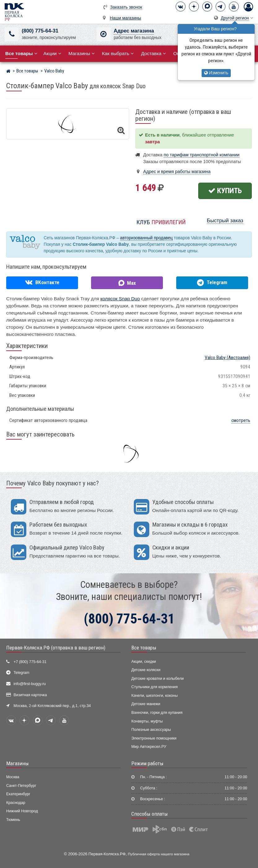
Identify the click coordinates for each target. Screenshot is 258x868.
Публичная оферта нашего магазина (159, 854)
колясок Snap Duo (120, 299)
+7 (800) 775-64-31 (30, 662)
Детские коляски (146, 670)
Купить (225, 191)
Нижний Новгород (22, 811)
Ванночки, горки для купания (157, 713)
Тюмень (13, 820)
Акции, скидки (144, 662)
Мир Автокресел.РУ (149, 747)
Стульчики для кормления (155, 687)
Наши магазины (126, 18)
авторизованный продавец (146, 238)
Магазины (82, 53)
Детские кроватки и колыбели (157, 679)
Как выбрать (118, 53)
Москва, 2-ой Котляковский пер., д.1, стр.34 (52, 706)
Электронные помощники (154, 738)
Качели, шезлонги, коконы (155, 696)
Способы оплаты (150, 814)
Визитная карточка (30, 695)
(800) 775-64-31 (40, 31)
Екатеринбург (18, 794)
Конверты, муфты (147, 721)
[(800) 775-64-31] (12, 34)
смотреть (241, 420)
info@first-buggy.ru (30, 684)
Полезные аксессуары (151, 730)
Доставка (153, 53)
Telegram (22, 673)
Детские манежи (146, 704)
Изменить (216, 73)
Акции (52, 53)
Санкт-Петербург (21, 786)
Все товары (144, 648)
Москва (13, 777)
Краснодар (16, 803)
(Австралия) (227, 358)
